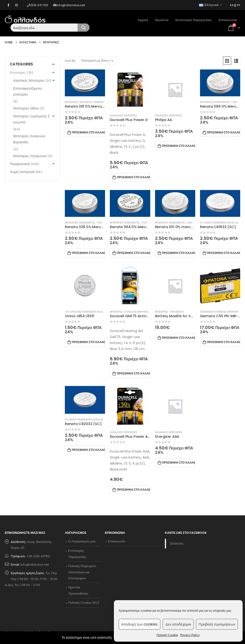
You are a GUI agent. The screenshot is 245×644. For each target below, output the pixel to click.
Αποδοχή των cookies (140, 624)
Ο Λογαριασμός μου (82, 541)
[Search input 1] (44, 28)
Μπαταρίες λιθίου (26, 108)
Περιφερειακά (20, 164)
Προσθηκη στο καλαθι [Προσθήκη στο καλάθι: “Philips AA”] (179, 146)
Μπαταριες (72, 102)
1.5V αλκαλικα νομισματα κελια (85, 312)
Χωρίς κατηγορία (22, 172)
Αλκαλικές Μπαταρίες (29, 80)
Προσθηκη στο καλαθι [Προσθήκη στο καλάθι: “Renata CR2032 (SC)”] (88, 450)
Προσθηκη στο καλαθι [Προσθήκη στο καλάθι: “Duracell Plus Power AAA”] (133, 490)
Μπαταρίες (18, 73)
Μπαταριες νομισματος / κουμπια (101, 102)
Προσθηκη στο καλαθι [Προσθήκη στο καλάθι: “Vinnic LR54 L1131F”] (88, 342)
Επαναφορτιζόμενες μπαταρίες (28, 91)
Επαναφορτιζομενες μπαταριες (221, 312)
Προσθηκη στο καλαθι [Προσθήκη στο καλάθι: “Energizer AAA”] (179, 463)
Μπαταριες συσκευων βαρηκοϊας (130, 312)
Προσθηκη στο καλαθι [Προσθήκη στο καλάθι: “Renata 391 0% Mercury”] (88, 132)
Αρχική (143, 20)
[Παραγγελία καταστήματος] (98, 61)
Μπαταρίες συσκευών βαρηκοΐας (29, 139)
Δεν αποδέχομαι (178, 624)
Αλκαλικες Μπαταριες (123, 116)
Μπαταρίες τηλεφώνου (30, 156)
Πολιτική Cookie (167, 635)
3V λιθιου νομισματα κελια (217, 223)
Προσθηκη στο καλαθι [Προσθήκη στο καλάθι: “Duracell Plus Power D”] (133, 177)
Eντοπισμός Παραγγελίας (194, 20)
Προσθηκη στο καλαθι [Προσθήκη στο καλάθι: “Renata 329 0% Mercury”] (88, 253)
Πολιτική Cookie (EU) (84, 603)
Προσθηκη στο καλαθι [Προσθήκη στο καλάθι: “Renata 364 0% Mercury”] (133, 253)
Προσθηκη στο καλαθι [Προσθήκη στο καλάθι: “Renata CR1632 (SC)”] (224, 253)
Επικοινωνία (228, 20)
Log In (235, 5)
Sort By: (70, 61)
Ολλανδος (177, 543)
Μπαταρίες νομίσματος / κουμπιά (31, 119)
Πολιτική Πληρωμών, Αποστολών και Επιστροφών (82, 572)
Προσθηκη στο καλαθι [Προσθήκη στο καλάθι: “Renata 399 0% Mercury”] (224, 132)
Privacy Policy (190, 635)
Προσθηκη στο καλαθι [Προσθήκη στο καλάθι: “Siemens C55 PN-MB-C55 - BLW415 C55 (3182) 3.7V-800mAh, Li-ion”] (224, 342)
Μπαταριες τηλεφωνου (170, 312)
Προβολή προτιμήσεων (217, 624)
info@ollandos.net (35, 565)
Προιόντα (162, 20)
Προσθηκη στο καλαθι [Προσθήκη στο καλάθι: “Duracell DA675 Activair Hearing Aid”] (133, 373)
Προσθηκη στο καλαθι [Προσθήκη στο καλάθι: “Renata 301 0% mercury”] (179, 253)
